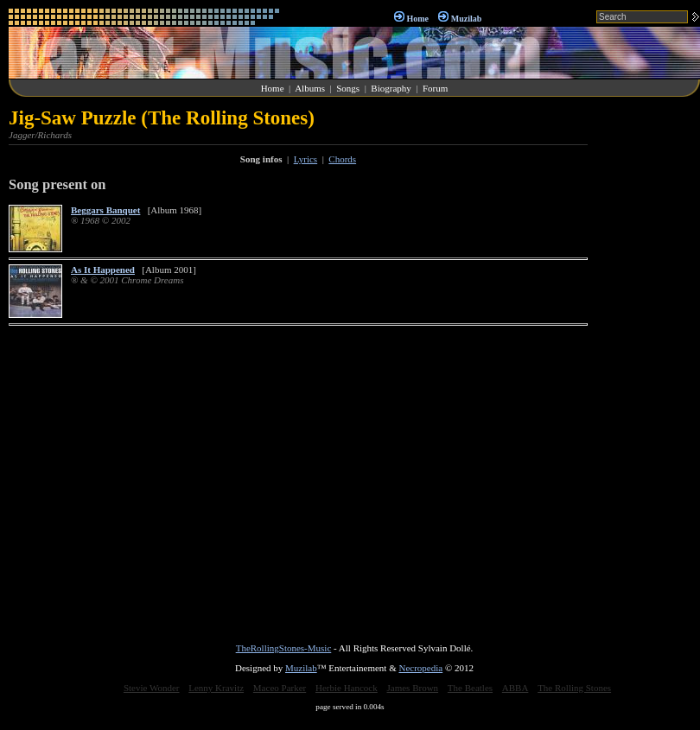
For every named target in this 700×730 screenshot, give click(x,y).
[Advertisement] (648, 366)
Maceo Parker (280, 688)
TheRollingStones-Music (284, 648)
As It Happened (103, 270)
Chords (342, 159)
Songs (348, 88)
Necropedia (420, 668)
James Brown (413, 688)
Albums (310, 88)
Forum (435, 88)
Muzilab (467, 19)
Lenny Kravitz (216, 688)
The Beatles (470, 688)
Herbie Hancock (347, 688)
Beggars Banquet (105, 210)
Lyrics (306, 159)
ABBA (515, 688)
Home (417, 19)
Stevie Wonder (152, 688)
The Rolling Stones (574, 688)
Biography (391, 88)
